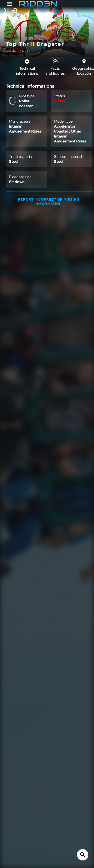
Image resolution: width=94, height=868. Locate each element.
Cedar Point (18, 50)
